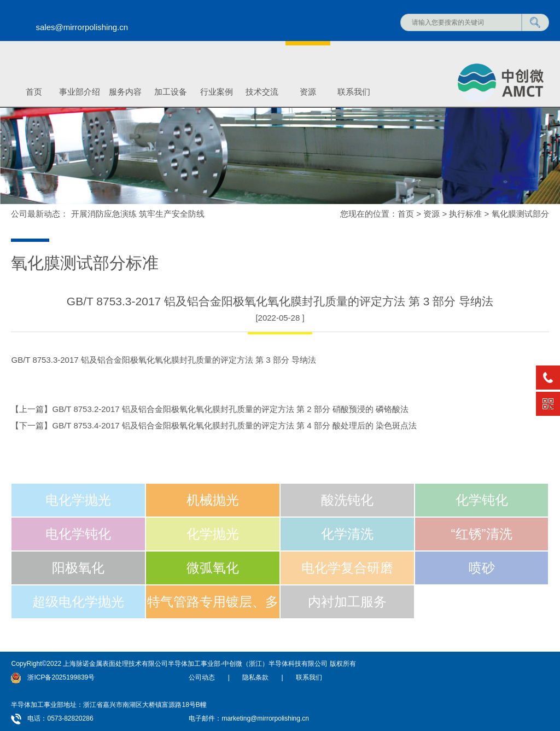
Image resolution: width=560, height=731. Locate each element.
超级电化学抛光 (78, 602)
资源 (308, 92)
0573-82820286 (70, 718)
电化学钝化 (78, 534)
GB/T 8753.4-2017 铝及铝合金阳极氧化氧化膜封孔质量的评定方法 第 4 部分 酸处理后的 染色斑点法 (234, 425)
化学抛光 (213, 534)
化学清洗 (347, 534)
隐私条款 (255, 677)
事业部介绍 (80, 92)
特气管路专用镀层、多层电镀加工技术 (213, 607)
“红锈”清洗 (482, 534)
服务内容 (125, 92)
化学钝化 (482, 500)
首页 (34, 92)
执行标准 (465, 214)
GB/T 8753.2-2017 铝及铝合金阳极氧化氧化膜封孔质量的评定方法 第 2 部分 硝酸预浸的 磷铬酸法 (230, 409)
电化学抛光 (78, 500)
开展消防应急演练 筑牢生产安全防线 (138, 214)
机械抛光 (213, 500)
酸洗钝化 (347, 500)
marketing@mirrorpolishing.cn (265, 718)
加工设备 (171, 92)
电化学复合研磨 (347, 568)
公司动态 (202, 677)
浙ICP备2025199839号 (61, 677)
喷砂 (482, 568)
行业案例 (217, 92)
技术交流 (262, 92)
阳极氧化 (78, 568)
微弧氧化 (213, 568)
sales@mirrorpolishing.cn (82, 27)
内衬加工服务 (347, 602)
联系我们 (354, 92)
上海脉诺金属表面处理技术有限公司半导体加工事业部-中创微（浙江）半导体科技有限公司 (195, 664)
